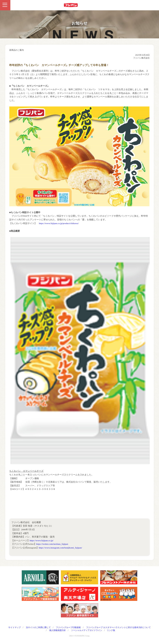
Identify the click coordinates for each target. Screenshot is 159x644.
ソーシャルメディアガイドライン (87, 630)
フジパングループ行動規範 (68, 627)
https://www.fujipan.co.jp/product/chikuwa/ (59, 223)
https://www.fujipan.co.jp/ (42, 540)
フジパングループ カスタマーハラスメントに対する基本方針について (119, 627)
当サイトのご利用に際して (38, 627)
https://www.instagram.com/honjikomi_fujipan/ (60, 548)
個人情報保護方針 (58, 630)
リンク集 (111, 630)
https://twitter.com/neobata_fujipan (52, 544)
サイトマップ (14, 627)
